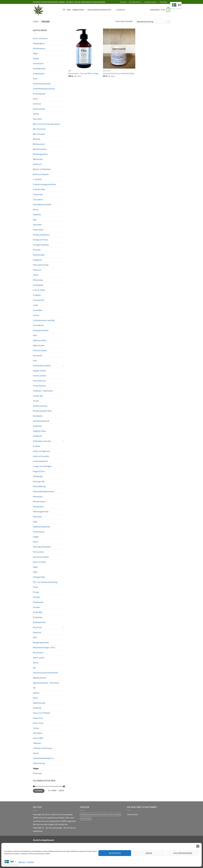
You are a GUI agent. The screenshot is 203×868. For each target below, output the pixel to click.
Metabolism (38, 506)
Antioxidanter (39, 94)
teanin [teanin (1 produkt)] (110, 815)
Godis (36, 305)
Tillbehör (37, 743)
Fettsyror (37, 270)
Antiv (35, 99)
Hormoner (38, 355)
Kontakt (123, 2)
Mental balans (39, 501)
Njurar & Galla (39, 562)
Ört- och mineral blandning (45, 582)
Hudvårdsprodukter (42, 365)
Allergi (36, 58)
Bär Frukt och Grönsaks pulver (47, 124)
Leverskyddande (40, 461)
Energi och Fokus (41, 240)
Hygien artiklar (40, 371)
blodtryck (37, 164)
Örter (35, 587)
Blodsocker (38, 159)
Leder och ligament (41, 451)
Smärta (36, 693)
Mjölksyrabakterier (42, 527)
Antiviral (37, 104)
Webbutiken (79, 10)
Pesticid (37, 597)
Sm (34, 688)
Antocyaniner (39, 109)
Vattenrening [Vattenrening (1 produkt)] (86, 819)
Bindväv (37, 139)
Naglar (36, 537)
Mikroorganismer (41, 511)
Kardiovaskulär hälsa (42, 411)
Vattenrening (39, 763)
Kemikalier (38, 416)
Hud (35, 360)
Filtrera (39, 791)
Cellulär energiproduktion (45, 184)
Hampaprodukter (41, 330)
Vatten (36, 753)
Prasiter (37, 607)
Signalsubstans (40, 678)
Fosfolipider (38, 285)
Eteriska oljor (39, 255)
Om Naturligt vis (135, 2)
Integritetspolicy (20, 862)
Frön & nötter (39, 290)
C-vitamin (37, 179)
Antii (35, 78)
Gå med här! (133, 814)
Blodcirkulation (40, 149)
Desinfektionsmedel (42, 204)
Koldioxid (37, 436)
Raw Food (37, 627)
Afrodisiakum (39, 48)
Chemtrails (38, 194)
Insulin (36, 401)
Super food (38, 718)
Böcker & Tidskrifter (42, 169)
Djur (35, 219)
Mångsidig (38, 476)
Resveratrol (38, 652)
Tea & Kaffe (38, 738)
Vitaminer (37, 773)
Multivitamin (39, 532)
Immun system (40, 375)
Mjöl (35, 522)
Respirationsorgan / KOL (44, 647)
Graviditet (38, 310)
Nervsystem (38, 552)
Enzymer (37, 250)
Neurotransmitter (41, 557)
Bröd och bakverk (41, 174)
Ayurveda (37, 119)
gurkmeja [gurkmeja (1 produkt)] (102, 815)
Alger (35, 53)
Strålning (37, 708)
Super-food (38, 723)
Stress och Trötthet (42, 713)
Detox (36, 209)
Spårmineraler (39, 703)
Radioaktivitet (39, 622)
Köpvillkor (31, 862)
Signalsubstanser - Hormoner (46, 683)
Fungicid (37, 295)
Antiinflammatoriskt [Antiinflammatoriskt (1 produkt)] (88, 815)
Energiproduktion (41, 245)
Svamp (36, 728)
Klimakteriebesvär (41, 421)
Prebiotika (38, 612)
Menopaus (38, 496)
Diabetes (37, 214)
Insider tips (38, 396)
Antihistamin (39, 74)
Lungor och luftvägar (42, 466)
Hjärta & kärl (39, 345)
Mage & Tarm (39, 471)
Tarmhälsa (38, 733)
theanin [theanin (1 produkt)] (118, 815)
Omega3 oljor (39, 577)
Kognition (37, 426)
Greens (36, 315)
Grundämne (38, 325)
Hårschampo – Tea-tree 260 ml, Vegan (83, 73)
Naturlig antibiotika (42, 547)
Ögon (35, 567)
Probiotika (38, 617)
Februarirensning (41, 265)
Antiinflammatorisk (42, 84)
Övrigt (36, 592)
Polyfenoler (38, 602)
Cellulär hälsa (39, 189)
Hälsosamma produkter (100, 10)
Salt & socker (39, 658)
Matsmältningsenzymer (44, 491)
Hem (69, 10)
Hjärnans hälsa (40, 340)
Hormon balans (40, 350)
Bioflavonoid (39, 144)
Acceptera (115, 853)
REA (35, 637)
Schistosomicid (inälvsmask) (45, 673)
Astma (36, 114)
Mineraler (37, 517)
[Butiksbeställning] (153, 21)
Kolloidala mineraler (42, 441)
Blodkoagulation (40, 154)
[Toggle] (63, 366)
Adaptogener (39, 43)
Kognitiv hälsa (39, 431)
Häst (35, 335)
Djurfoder (37, 224)
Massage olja (39, 481)
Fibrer (36, 275)
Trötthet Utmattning (42, 748)
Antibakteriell (39, 68)
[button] (198, 846)
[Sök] (64, 10)
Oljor (35, 572)
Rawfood (37, 632)
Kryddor (37, 446)
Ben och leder (39, 134)
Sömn (35, 698)
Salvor (36, 662)
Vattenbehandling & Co (43, 758)
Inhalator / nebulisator (43, 391)
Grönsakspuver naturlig (44, 320)
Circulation (38, 199)
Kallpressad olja (40, 406)
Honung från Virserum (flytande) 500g (118, 73)
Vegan (36, 768)
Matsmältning (39, 486)
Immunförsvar (39, 381)
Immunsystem (39, 386)
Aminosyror (38, 63)
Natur (36, 542)
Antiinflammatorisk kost (44, 89)
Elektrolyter (38, 230)
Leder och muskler (41, 456)
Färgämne (37, 260)
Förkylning (38, 280)
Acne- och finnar (40, 38)
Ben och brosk (39, 129)
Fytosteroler (39, 300)
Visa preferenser (183, 853)
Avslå (149, 853)
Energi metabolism (41, 235)
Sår (34, 668)
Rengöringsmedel (41, 642)
